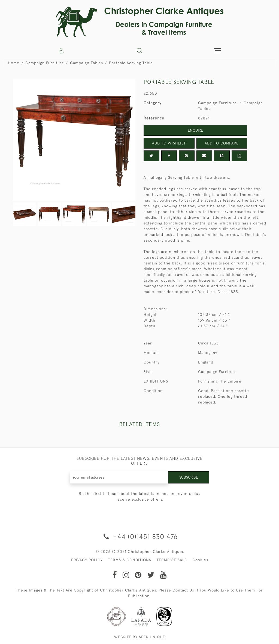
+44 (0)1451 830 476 (140, 536)
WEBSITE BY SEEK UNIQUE (140, 637)
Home (14, 63)
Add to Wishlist (169, 143)
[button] (139, 51)
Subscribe (189, 477)
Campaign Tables (87, 63)
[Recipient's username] (119, 477)
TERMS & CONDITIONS (130, 560)
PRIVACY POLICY (87, 560)
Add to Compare (222, 143)
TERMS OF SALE (172, 560)
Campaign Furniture (45, 63)
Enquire (195, 130)
